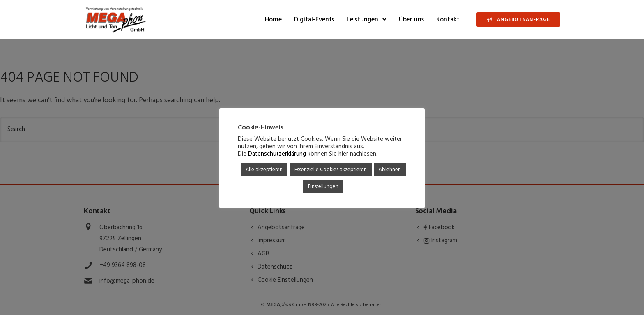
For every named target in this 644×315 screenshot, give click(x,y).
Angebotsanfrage (518, 20)
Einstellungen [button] (323, 187)
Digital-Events (314, 20)
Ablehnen (390, 170)
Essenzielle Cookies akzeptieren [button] (331, 170)
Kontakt (448, 20)
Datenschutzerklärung (277, 154)
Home (273, 20)
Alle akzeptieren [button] (264, 170)
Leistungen (362, 20)
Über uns (411, 20)
